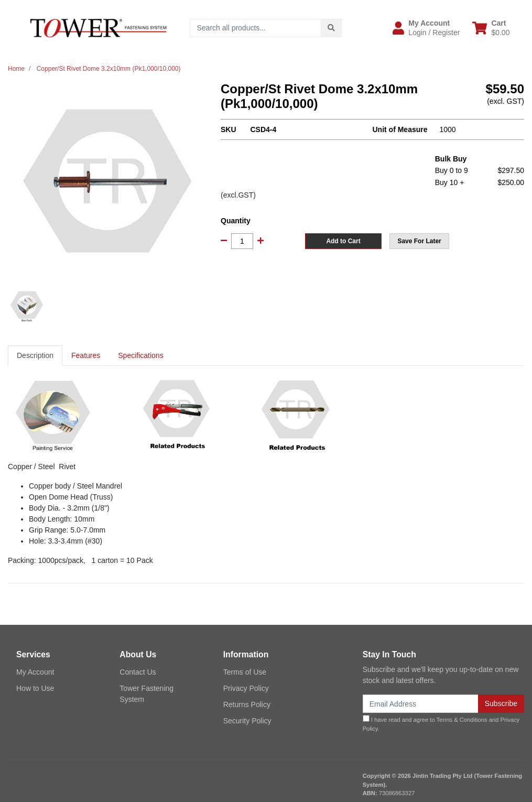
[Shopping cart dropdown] (491, 28)
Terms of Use (245, 672)
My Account (35, 672)
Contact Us (138, 672)
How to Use (35, 688)
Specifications (140, 355)
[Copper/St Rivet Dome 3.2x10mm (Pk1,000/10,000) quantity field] (242, 241)
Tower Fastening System (146, 694)
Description (35, 355)
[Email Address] (421, 704)
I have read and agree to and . (441, 723)
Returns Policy (247, 705)
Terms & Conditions (462, 720)
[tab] (35, 356)
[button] (426, 28)
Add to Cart (343, 241)
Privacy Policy (246, 688)
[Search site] (331, 28)
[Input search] (256, 28)
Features (86, 355)
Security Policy (247, 721)
